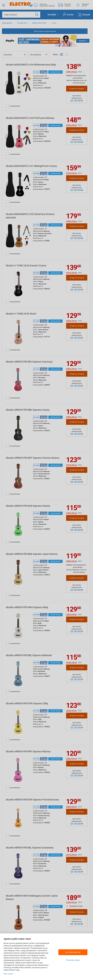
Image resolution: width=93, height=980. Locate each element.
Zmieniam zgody (73, 960)
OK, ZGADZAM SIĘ (73, 952)
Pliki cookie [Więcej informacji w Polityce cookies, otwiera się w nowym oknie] (8, 974)
